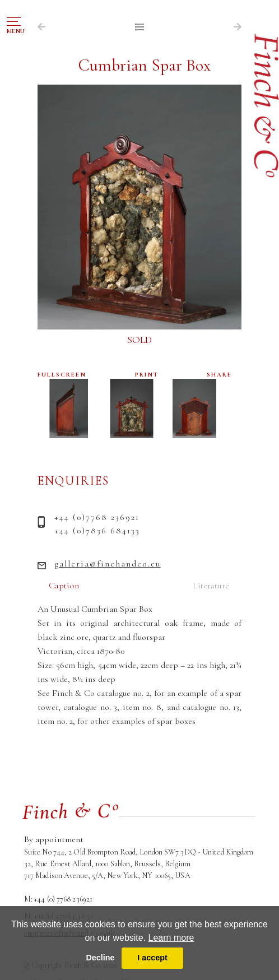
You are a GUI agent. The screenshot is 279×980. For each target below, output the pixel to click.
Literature (211, 586)
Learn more (171, 938)
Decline (100, 958)
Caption (64, 586)
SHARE (219, 375)
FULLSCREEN (62, 375)
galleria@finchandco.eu (108, 564)
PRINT (147, 375)
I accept (152, 958)
